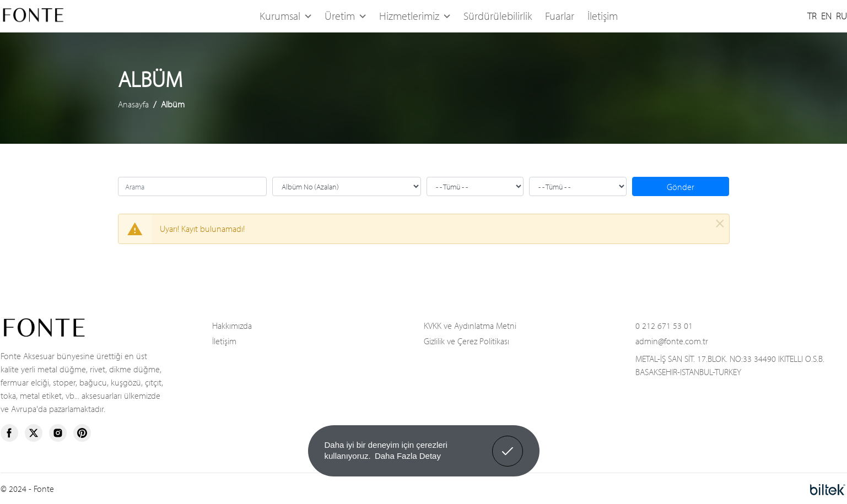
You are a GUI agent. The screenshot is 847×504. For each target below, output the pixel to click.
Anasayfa (133, 104)
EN (826, 16)
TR (812, 16)
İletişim (603, 16)
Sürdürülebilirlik (498, 16)
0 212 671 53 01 (664, 325)
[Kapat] (720, 224)
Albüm (173, 104)
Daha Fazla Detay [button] (408, 456)
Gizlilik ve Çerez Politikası (466, 340)
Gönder (681, 187)
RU (841, 16)
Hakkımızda (232, 325)
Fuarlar (560, 16)
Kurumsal (285, 16)
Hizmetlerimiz (415, 16)
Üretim (345, 16)
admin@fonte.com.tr (672, 340)
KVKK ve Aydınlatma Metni (470, 325)
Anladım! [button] (508, 443)
